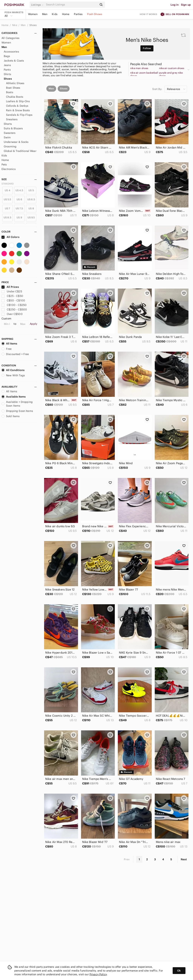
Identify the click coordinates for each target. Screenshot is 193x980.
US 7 (8, 208)
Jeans (7, 65)
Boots (10, 92)
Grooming (10, 146)
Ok (179, 971)
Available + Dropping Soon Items (17, 404)
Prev (127, 859)
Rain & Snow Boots (18, 110)
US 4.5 (19, 190)
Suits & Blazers (13, 128)
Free (7, 349)
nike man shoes (139, 68)
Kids (55, 14)
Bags (7, 56)
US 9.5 (31, 218)
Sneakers (12, 119)
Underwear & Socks (16, 142)
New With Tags (13, 375)
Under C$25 (12, 291)
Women (33, 14)
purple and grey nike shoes (171, 74)
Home (66, 14)
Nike (15, 25)
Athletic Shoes (15, 83)
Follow (147, 48)
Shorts (8, 124)
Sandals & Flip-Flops (19, 115)
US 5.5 (8, 199)
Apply (33, 324)
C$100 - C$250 (14, 305)
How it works (149, 14)
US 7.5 (19, 208)
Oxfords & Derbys (17, 106)
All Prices (10, 287)
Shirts (7, 74)
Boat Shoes (13, 88)
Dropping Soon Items (17, 411)
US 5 (31, 190)
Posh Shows (95, 14)
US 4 (7, 190)
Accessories (11, 52)
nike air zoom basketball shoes (144, 74)
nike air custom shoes (172, 68)
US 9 (19, 218)
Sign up (186, 5)
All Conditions (13, 370)
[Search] (71, 5)
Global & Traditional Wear (20, 151)
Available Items (14, 397)
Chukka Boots (15, 97)
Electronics (9, 169)
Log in (175, 5)
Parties (78, 14)
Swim (7, 137)
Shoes (33, 25)
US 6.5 (31, 199)
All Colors (10, 237)
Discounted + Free (15, 354)
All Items (9, 344)
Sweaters (10, 133)
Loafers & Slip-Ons (18, 101)
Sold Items (11, 416)
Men (45, 14)
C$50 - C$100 (13, 300)
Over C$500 (12, 314)
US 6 (19, 199)
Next (184, 859)
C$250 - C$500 (14, 309)
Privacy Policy (98, 974)
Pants (7, 70)
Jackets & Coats (14, 61)
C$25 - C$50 (12, 296)
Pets (4, 165)
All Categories (10, 38)
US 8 (31, 208)
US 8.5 (7, 218)
